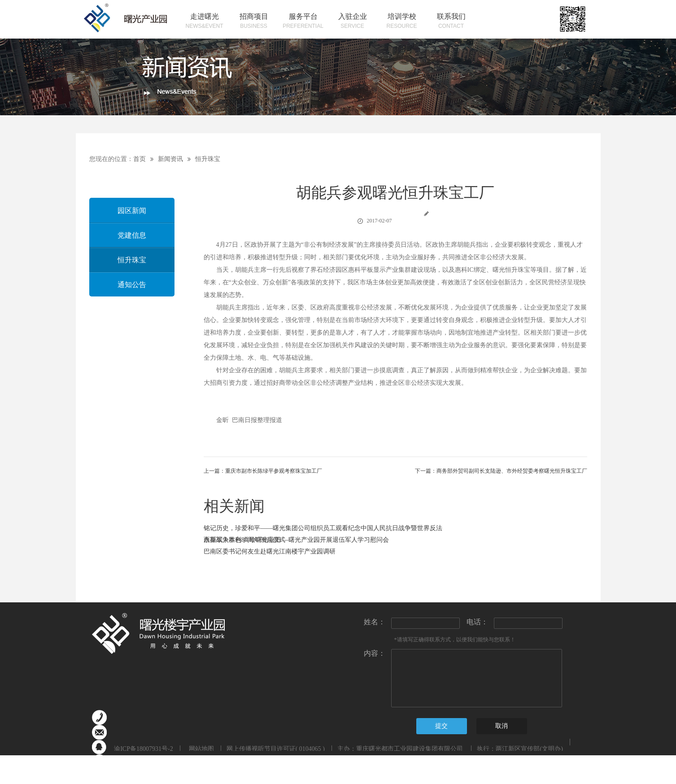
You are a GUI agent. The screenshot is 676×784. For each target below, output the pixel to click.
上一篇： (263, 471)
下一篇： (501, 471)
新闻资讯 (170, 159)
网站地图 (200, 749)
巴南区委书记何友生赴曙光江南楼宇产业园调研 (270, 551)
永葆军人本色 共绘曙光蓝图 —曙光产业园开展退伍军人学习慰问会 (296, 540)
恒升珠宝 (208, 159)
